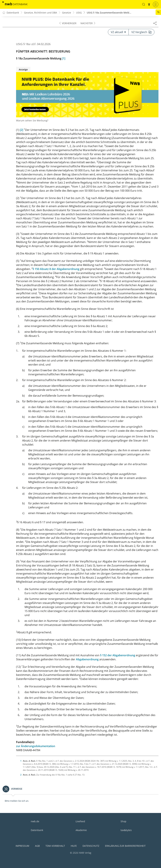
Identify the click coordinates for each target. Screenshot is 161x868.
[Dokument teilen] (155, 23)
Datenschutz (91, 846)
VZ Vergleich (141, 32)
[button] (144, 4)
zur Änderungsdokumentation (36, 746)
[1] (64, 58)
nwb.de (35, 821)
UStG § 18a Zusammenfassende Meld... (109, 13)
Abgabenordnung (87, 659)
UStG (79, 13)
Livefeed (80, 821)
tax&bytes (126, 830)
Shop (123, 821)
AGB (37, 846)
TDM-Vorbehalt (55, 846)
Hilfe (74, 846)
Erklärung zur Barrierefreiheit (125, 846)
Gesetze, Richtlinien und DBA (41, 13)
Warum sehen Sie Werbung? (32, 120)
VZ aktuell (118, 32)
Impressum (22, 846)
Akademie (81, 830)
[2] (22, 130)
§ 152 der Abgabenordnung (118, 655)
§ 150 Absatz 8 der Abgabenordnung (56, 269)
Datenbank (37, 830)
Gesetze (67, 13)
